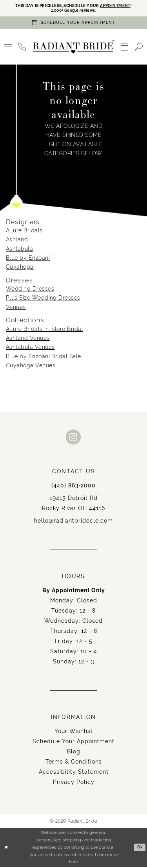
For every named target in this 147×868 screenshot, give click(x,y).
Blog (74, 752)
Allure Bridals (24, 231)
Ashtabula (19, 250)
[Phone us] (22, 48)
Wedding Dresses (30, 290)
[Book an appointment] (73, 24)
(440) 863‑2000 (74, 486)
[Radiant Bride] (73, 48)
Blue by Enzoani (28, 259)
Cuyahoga (20, 268)
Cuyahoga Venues (31, 366)
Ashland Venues (28, 339)
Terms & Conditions (74, 762)
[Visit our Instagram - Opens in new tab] (73, 438)
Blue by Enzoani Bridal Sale (44, 357)
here (73, 863)
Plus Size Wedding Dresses (43, 299)
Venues (16, 308)
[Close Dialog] (7, 848)
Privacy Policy (74, 783)
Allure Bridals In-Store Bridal (44, 330)
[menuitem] (8, 48)
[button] (8, 48)
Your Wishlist (74, 732)
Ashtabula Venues (30, 348)
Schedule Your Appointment (73, 742)
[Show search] (139, 48)
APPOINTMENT (120, 6)
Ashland (17, 241)
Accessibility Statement (74, 773)
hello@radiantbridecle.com (73, 521)
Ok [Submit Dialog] (139, 848)
